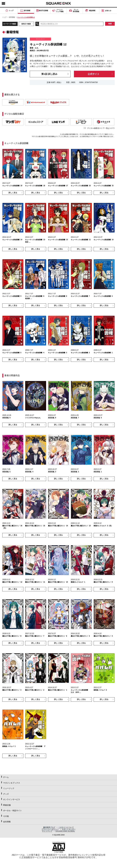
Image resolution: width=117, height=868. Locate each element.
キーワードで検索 (10, 24)
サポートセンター (69, 829)
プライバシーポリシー (50, 829)
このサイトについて (66, 827)
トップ (4, 17)
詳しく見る (13, 193)
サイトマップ (47, 831)
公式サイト (94, 74)
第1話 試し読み (49, 74)
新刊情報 (12, 17)
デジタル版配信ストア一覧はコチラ (101, 128)
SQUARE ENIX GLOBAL (65, 831)
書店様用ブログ (49, 827)
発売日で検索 (26, 24)
